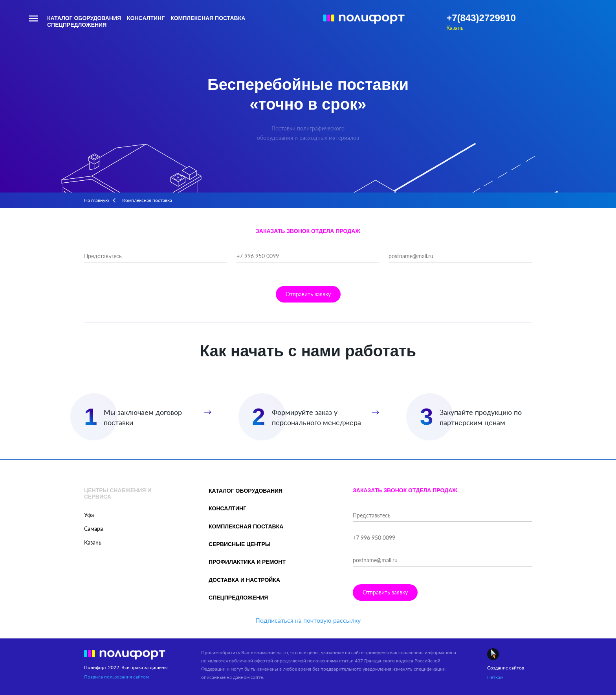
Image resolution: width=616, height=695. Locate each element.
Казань (455, 28)
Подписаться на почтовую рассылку (308, 620)
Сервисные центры (239, 544)
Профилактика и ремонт (247, 562)
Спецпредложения (77, 25)
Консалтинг (146, 18)
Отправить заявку (308, 294)
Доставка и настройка (244, 580)
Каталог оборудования (84, 18)
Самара (93, 529)
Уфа (89, 515)
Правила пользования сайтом (116, 677)
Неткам (495, 677)
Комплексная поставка (208, 18)
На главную (96, 200)
